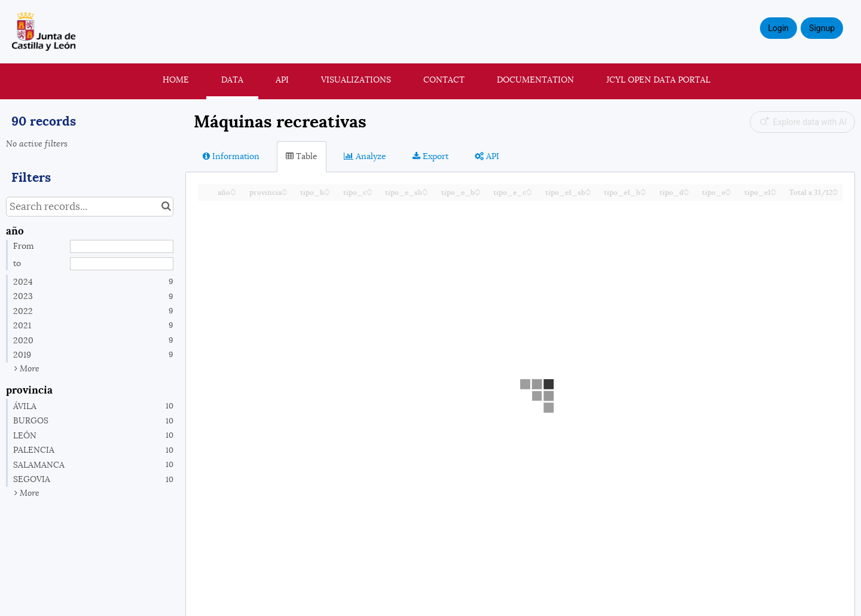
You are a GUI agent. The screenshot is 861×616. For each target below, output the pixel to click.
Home (176, 80)
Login (779, 28)
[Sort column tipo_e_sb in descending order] (425, 193)
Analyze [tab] (365, 156)
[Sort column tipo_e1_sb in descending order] (588, 193)
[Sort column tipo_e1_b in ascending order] (643, 189)
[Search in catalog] (166, 207)
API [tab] (487, 156)
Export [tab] (430, 156)
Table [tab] (302, 156)
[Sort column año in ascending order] (233, 189)
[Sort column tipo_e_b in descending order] (478, 193)
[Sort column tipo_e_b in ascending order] (478, 189)
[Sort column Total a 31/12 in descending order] (835, 193)
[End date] (122, 264)
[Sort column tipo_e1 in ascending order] (774, 189)
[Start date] (122, 246)
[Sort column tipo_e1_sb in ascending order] (588, 189)
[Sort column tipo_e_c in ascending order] (529, 189)
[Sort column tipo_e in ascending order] (728, 189)
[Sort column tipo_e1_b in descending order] (643, 193)
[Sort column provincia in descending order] (285, 193)
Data (232, 80)
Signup (822, 28)
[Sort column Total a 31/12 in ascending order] (835, 189)
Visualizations (356, 80)
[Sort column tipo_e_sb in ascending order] (425, 189)
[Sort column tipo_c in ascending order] (370, 189)
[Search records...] (90, 207)
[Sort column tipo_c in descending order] (370, 193)
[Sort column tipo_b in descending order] (327, 193)
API (282, 80)
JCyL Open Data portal (658, 80)
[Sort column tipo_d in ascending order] (686, 189)
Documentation (535, 80)
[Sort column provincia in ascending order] (285, 189)
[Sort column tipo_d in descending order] (686, 193)
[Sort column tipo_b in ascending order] (327, 189)
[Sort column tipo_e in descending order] (728, 193)
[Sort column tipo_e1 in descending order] (774, 193)
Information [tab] (231, 156)
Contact (444, 80)
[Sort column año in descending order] (233, 193)
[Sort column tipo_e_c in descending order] (529, 193)
